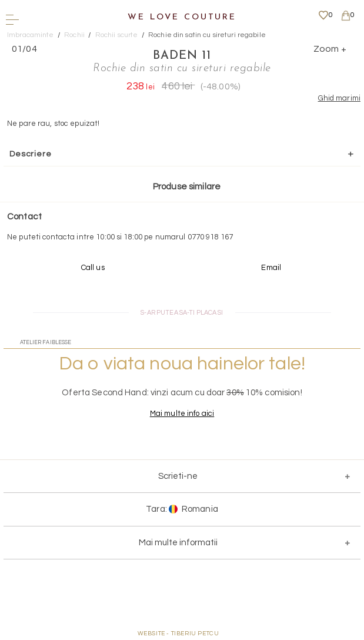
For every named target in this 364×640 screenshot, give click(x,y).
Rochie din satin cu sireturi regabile (207, 35)
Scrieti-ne (178, 476)
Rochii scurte (117, 35)
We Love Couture (182, 17)
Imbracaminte (31, 35)
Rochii (74, 35)
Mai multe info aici (182, 414)
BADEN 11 (182, 56)
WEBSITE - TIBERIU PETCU (178, 634)
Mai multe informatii (178, 543)
